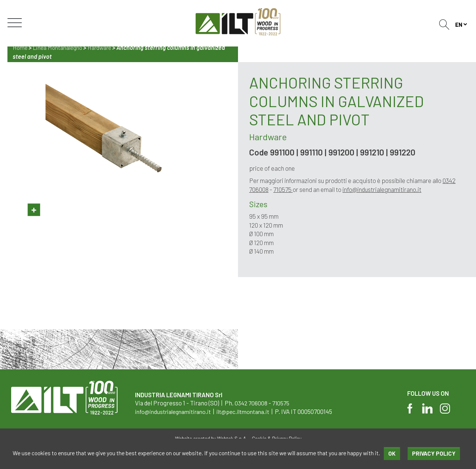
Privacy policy (434, 453)
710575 (283, 189)
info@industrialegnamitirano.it (383, 189)
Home (21, 47)
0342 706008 (252, 403)
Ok (392, 453)
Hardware (103, 47)
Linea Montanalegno (59, 47)
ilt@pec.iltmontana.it (251, 411)
